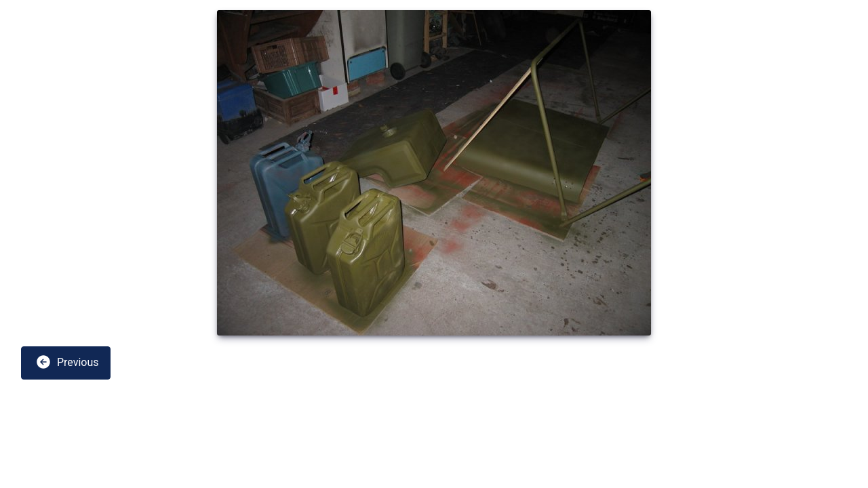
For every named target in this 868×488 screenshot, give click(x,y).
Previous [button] (67, 362)
